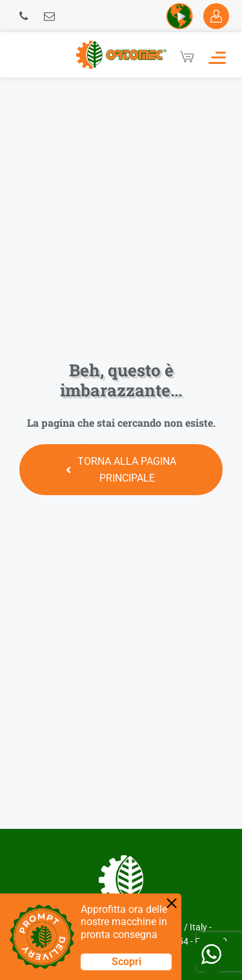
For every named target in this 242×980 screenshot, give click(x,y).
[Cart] (187, 57)
